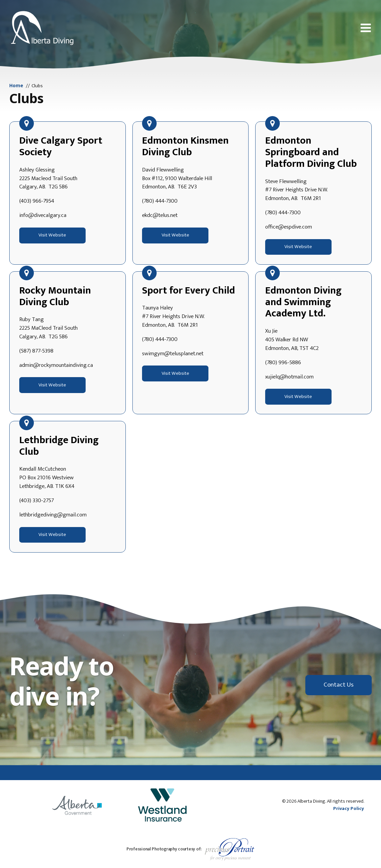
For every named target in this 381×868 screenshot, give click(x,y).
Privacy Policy (349, 809)
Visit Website (52, 235)
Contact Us (339, 685)
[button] (366, 28)
